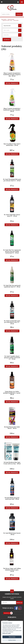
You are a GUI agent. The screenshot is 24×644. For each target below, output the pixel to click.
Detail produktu (12, 83)
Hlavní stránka (4, 19)
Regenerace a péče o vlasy (7, 20)
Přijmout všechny (12, 637)
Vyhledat (19, 14)
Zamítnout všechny (12, 640)
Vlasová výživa (16, 20)
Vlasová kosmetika (11, 19)
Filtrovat (7, 40)
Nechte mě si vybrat (7, 633)
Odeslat (19, 603)
